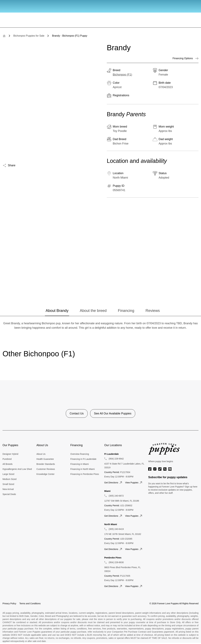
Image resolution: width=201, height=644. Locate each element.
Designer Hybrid (10, 454)
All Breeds (8, 464)
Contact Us (77, 413)
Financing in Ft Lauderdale (83, 459)
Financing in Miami (80, 464)
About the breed (93, 311)
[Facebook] (150, 469)
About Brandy (57, 311)
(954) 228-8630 (116, 562)
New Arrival (8, 489)
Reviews (153, 311)
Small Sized (8, 484)
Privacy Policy (9, 603)
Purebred (7, 459)
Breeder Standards (46, 464)
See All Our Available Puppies (113, 413)
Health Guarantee (45, 459)
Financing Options (186, 58)
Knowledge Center (45, 474)
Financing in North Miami (83, 469)
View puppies (134, 483)
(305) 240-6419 (116, 529)
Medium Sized (10, 479)
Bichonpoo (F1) (122, 75)
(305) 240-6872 (116, 496)
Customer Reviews (46, 469)
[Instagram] (155, 469)
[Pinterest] (170, 469)
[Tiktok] (160, 469)
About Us (41, 454)
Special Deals (9, 494)
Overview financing (80, 454)
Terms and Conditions (30, 603)
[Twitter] (165, 469)
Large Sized (8, 474)
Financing (126, 311)
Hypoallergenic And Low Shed (17, 469)
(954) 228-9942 (116, 459)
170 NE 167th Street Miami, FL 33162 (123, 534)
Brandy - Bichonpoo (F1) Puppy (70, 36)
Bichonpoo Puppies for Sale (29, 36)
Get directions (113, 483)
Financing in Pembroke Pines (85, 474)
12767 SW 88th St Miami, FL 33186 (122, 501)
